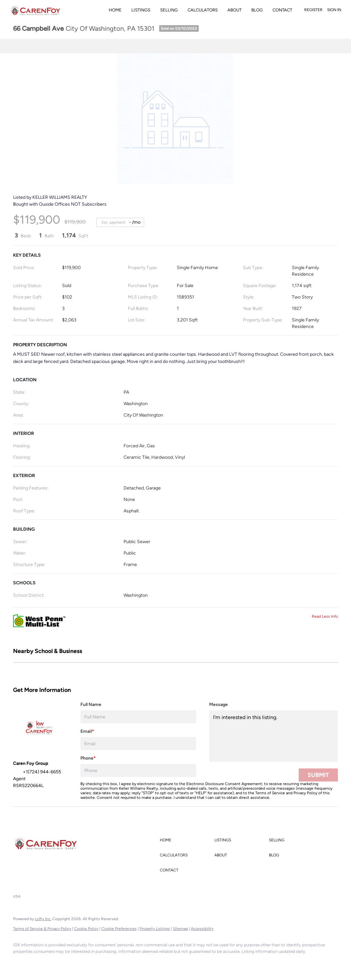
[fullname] (138, 717)
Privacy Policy (305, 793)
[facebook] (21, 962)
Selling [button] (169, 10)
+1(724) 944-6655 (32, 884)
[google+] (154, 962)
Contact (282, 10)
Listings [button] (141, 10)
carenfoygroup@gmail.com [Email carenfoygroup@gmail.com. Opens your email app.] (86, 884)
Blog (257, 10)
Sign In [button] (334, 10)
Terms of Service (270, 793)
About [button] (234, 10)
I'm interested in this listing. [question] (274, 736)
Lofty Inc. (43, 919)
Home (115, 10)
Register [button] (313, 10)
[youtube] (116, 962)
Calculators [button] (203, 10)
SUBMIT (318, 775)
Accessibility (202, 929)
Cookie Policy (86, 929)
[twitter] (59, 962)
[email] (138, 744)
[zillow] (78, 962)
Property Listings (155, 929)
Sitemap (180, 929)
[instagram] (97, 962)
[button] (185, 840)
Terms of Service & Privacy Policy (42, 929)
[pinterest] (135, 962)
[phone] (138, 770)
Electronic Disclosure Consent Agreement (224, 784)
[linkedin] (40, 962)
